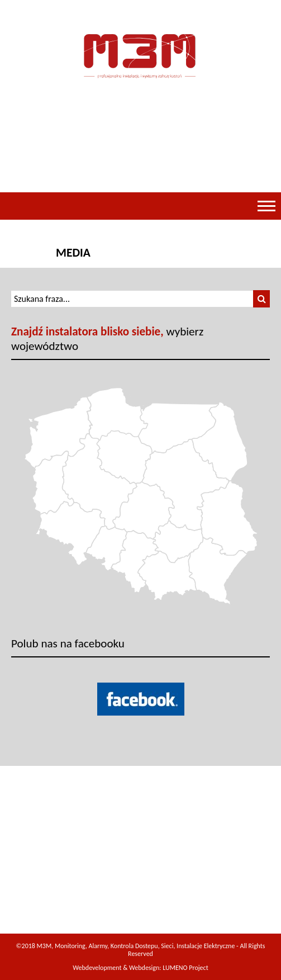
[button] (261, 299)
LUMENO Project (185, 968)
